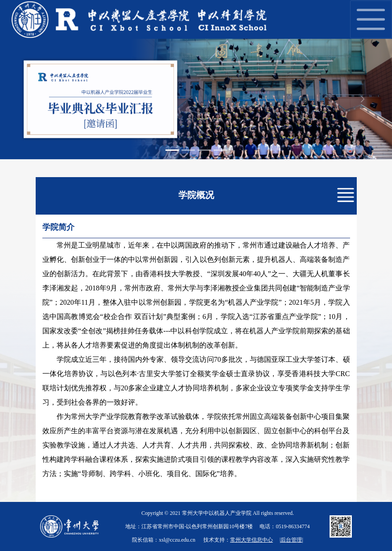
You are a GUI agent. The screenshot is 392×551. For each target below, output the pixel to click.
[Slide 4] (220, 150)
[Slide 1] (172, 150)
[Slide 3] (204, 150)
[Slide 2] (188, 150)
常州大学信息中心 (252, 540)
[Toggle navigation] (371, 19)
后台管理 (291, 540)
